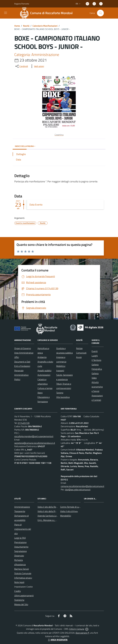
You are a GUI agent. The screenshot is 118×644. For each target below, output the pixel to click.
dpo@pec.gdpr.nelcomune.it (78, 490)
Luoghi (95, 356)
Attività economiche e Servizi (97, 387)
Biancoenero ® (82, 633)
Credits (18, 591)
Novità (26, 26)
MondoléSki (66, 516)
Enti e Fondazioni (22, 366)
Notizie (79, 348)
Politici (17, 379)
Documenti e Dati (22, 362)
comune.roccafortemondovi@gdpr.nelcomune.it (82, 486)
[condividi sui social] (21, 66)
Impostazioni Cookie (23, 587)
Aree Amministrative (24, 353)
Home (17, 26)
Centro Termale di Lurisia (71, 507)
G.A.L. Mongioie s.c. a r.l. (48, 520)
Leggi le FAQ (20, 538)
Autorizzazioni (44, 375)
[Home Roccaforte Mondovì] (47, 13)
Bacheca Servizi (22, 569)
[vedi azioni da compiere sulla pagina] (37, 66)
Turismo (60, 393)
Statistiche (19, 600)
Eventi (95, 351)
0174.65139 (24, 423)
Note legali (19, 582)
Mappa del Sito (21, 604)
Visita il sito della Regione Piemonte (54, 507)
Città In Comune (77, 629)
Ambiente (42, 357)
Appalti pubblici (44, 370)
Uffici (17, 357)
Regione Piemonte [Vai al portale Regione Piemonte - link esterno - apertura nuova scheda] (22, 4)
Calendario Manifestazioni (45, 26)
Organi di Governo (23, 348)
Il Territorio (96, 360)
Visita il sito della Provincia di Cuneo (54, 511)
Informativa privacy (23, 578)
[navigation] (6, 13)
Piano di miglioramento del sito (23, 529)
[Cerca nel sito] (100, 13)
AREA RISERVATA (57, 640)
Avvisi (79, 357)
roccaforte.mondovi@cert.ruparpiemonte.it (34, 436)
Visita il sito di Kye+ (69, 511)
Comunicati (81, 353)
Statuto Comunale (23, 573)
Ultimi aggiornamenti (24, 596)
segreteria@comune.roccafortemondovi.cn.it (35, 443)
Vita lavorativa (63, 397)
